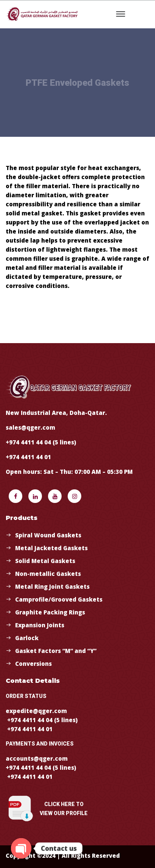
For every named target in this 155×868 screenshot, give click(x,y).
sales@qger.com (30, 427)
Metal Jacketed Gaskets (51, 548)
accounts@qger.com (37, 758)
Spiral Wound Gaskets (48, 535)
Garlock (27, 638)
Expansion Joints (40, 625)
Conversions (33, 664)
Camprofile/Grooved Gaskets (59, 599)
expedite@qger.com (36, 711)
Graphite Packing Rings (50, 612)
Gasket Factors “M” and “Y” (56, 651)
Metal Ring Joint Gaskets (52, 586)
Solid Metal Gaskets (45, 561)
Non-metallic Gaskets (48, 574)
